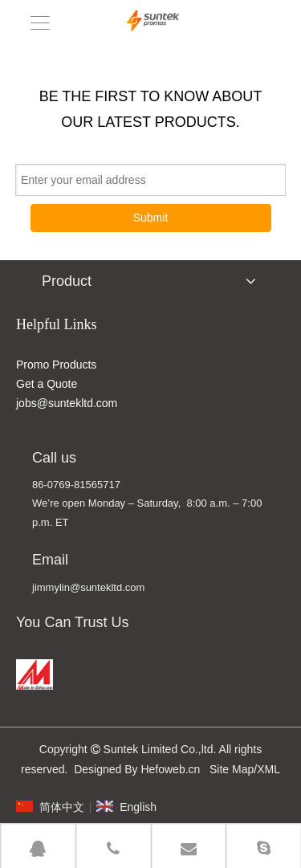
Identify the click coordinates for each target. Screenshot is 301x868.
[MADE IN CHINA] (35, 674)
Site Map (232, 769)
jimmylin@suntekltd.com (88, 587)
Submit (151, 218)
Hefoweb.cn (170, 769)
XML (268, 769)
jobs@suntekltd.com (67, 403)
